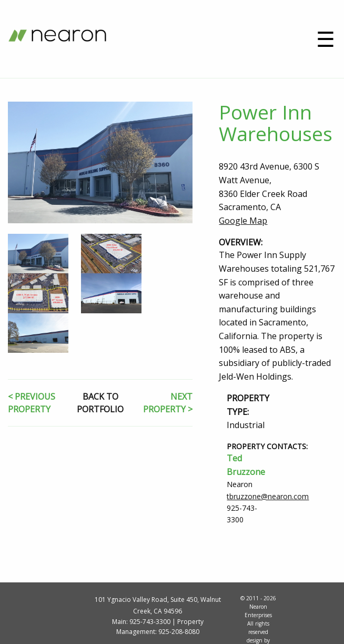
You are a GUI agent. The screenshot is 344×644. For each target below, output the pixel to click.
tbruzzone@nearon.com (268, 496)
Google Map (243, 221)
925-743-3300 (150, 622)
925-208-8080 (179, 632)
